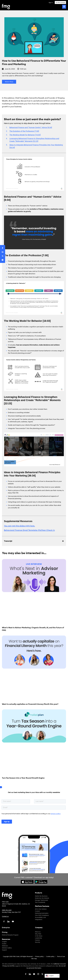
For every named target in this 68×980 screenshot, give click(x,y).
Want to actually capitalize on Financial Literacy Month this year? (30, 704)
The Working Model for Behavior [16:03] (25, 135)
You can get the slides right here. (19, 526)
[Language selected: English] (52, 976)
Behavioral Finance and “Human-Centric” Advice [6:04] (31, 127)
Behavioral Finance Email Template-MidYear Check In (29, 530)
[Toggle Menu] (64, 7)
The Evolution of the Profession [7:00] (24, 131)
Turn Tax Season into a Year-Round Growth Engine (23, 778)
